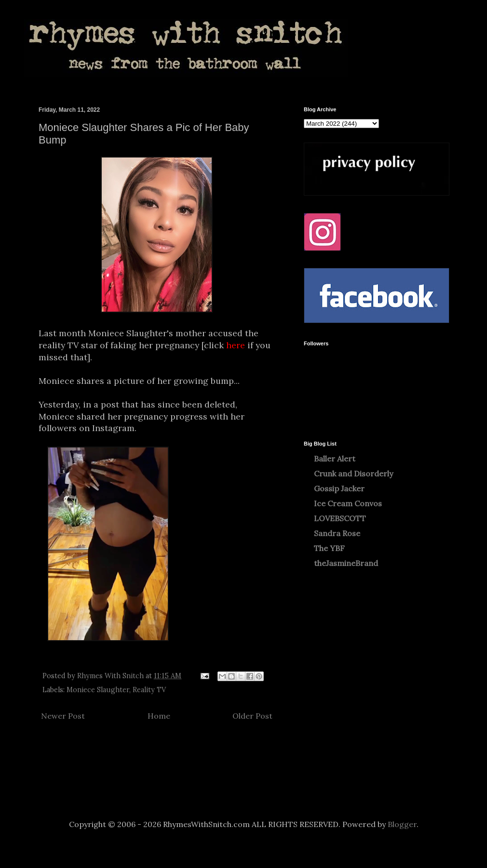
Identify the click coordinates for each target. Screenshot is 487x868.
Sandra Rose (337, 533)
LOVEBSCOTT (340, 518)
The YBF (329, 548)
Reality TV (149, 690)
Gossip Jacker (339, 488)
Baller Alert (335, 459)
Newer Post (63, 716)
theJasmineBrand (346, 563)
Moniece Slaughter (98, 690)
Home (159, 716)
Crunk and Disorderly (353, 473)
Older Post (252, 716)
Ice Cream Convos (348, 503)
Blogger (402, 824)
